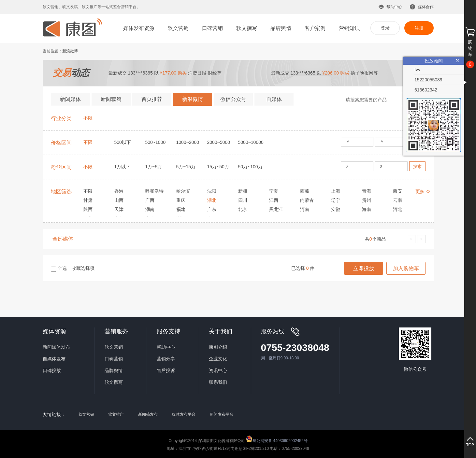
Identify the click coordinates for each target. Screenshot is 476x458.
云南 (397, 200)
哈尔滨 (183, 191)
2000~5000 (219, 142)
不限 (88, 118)
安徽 (336, 209)
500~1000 (156, 142)
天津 (119, 209)
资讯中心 (218, 370)
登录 (385, 28)
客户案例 (315, 28)
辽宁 (336, 200)
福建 (181, 209)
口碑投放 (52, 370)
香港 (119, 191)
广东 (212, 209)
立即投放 (364, 268)
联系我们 (218, 382)
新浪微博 (193, 99)
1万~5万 (154, 167)
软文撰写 (247, 28)
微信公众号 (233, 99)
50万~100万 (250, 167)
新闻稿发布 (148, 414)
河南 (305, 209)
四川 (243, 200)
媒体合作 (426, 7)
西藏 (305, 191)
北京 (243, 209)
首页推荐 (152, 99)
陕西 (88, 209)
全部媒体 (63, 239)
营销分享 (166, 359)
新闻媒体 (70, 99)
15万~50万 (218, 167)
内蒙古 (307, 200)
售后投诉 (166, 370)
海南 (367, 209)
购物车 (470, 48)
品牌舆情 (281, 28)
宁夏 (274, 191)
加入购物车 (406, 268)
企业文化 (218, 359)
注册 (419, 28)
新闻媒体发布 (56, 347)
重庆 (181, 200)
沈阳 (212, 191)
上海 (336, 191)
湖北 (212, 200)
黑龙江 (276, 209)
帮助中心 (394, 7)
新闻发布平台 (222, 414)
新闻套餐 (111, 99)
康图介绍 (218, 347)
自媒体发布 (54, 359)
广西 (150, 200)
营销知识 (349, 28)
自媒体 (274, 99)
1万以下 (123, 167)
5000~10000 (251, 142)
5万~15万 (186, 167)
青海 (367, 191)
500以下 (123, 142)
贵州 (367, 200)
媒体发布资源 (139, 28)
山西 (119, 200)
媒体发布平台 (184, 414)
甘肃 (88, 200)
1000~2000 (188, 142)
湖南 (150, 209)
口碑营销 (212, 28)
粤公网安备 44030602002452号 (277, 439)
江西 (274, 200)
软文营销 (178, 28)
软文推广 (116, 414)
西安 (397, 191)
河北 (397, 209)
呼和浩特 (154, 191)
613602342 (426, 90)
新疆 (243, 191)
